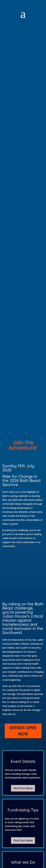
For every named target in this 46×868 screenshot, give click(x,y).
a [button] (23, 14)
